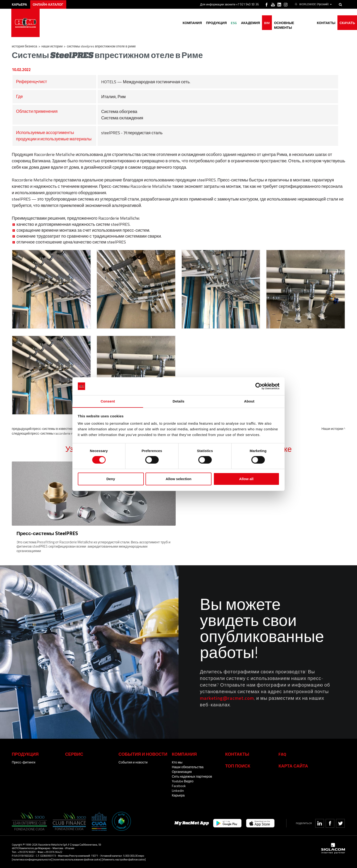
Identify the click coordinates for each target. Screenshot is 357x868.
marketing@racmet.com (227, 698)
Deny (111, 479)
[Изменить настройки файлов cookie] (124, 859)
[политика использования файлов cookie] (77, 859)
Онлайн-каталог (50, 4)
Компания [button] (188, 23)
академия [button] (248, 23)
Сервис (74, 754)
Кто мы (177, 762)
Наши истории (52, 46)
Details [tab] (178, 401)
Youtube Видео (183, 781)
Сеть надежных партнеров (192, 776)
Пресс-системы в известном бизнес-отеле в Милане (71, 429)
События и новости (133, 762)
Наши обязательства (188, 766)
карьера (20, 4)
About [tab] (249, 401)
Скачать (347, 23)
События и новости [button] (143, 754)
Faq (282, 754)
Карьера (178, 795)
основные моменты (292, 23)
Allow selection (178, 479)
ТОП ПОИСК (238, 765)
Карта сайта (293, 765)
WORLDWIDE (313, 4)
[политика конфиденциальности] (32, 859)
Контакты (237, 754)
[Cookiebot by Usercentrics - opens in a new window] (259, 386)
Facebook (179, 785)
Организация (182, 771)
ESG (231, 23)
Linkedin (178, 790)
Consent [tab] (108, 401)
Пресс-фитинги (24, 762)
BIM (265, 23)
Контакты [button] (325, 23)
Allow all (246, 479)
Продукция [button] (213, 23)
